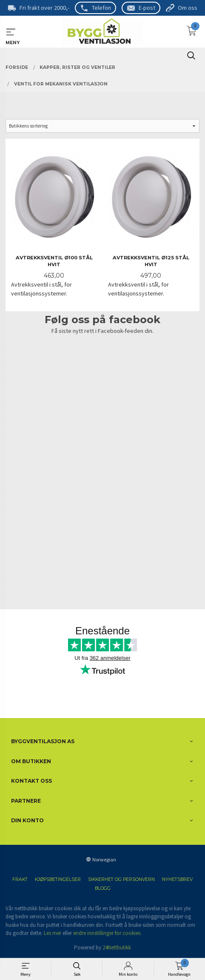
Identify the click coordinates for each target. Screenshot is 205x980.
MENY (11, 32)
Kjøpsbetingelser (58, 879)
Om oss (188, 8)
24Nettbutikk (117, 947)
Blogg (103, 888)
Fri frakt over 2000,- (44, 8)
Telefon (101, 8)
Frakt (20, 879)
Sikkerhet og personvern (121, 879)
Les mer (53, 933)
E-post (147, 8)
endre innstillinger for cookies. (107, 933)
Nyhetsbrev (177, 879)
